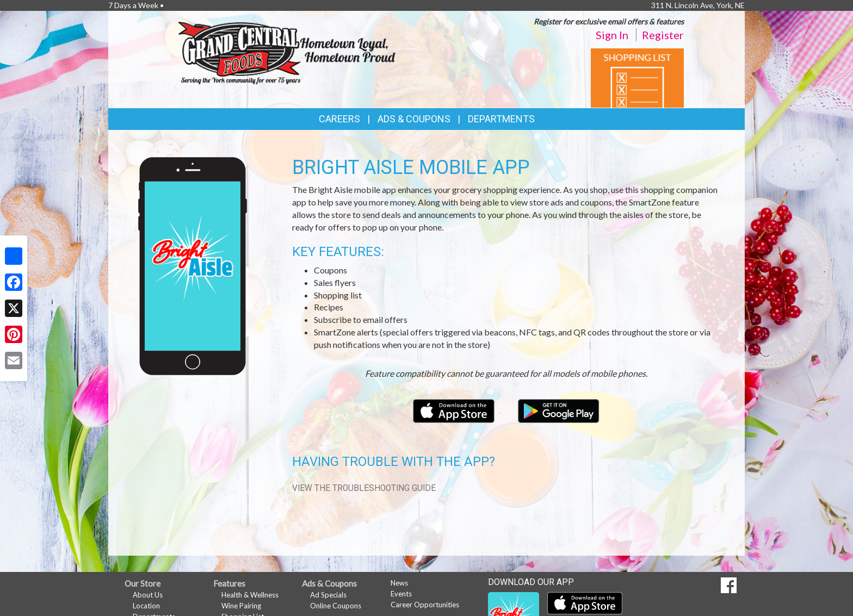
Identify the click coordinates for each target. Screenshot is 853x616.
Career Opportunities (425, 605)
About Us (148, 595)
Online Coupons (336, 606)
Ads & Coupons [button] (414, 119)
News (399, 583)
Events (401, 594)
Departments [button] (501, 119)
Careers (339, 119)
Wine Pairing (241, 606)
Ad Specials (328, 595)
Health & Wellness (250, 595)
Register (663, 35)
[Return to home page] (287, 52)
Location (146, 606)
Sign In (612, 35)
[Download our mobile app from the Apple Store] (455, 410)
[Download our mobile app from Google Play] (559, 410)
